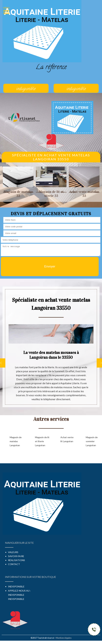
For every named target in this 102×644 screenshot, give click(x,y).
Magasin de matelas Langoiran (16, 441)
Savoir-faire (16, 556)
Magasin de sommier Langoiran (92, 441)
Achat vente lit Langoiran (67, 439)
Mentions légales (64, 638)
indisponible (16, 595)
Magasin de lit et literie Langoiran (42, 441)
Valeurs (13, 552)
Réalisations (16, 560)
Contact (14, 564)
